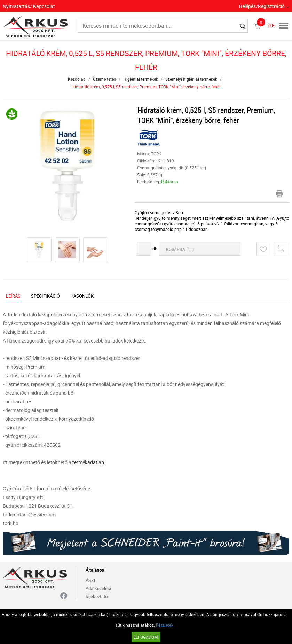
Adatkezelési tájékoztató (98, 592)
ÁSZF (91, 580)
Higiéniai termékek (141, 79)
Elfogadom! (146, 637)
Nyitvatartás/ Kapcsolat (29, 6)
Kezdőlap (77, 79)
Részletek (165, 625)
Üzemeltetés (104, 79)
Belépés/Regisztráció (262, 6)
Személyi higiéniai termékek (191, 79)
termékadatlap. (89, 462)
